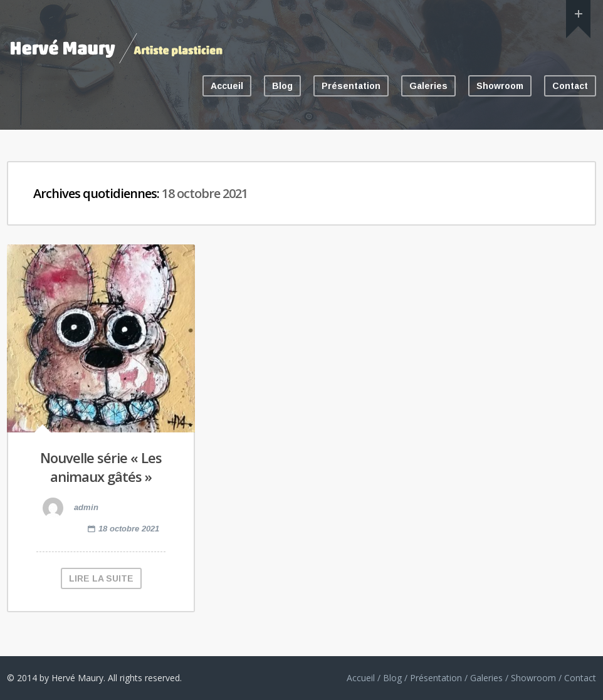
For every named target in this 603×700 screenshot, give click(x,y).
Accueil (227, 86)
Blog (282, 86)
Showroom (500, 86)
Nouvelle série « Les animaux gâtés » (101, 467)
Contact (570, 86)
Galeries (428, 86)
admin (71, 507)
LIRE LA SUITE (101, 578)
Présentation (351, 86)
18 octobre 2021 (129, 529)
